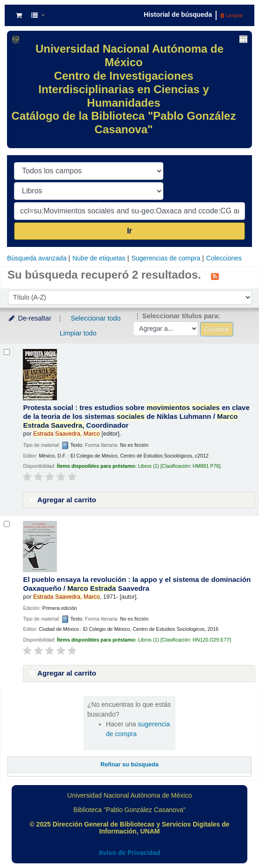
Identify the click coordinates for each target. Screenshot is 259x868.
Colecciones (224, 258)
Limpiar (232, 15)
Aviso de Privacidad (129, 853)
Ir (129, 231)
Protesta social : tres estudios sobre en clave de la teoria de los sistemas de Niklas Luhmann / (136, 416)
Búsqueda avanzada (37, 258)
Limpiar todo (78, 333)
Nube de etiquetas (99, 258)
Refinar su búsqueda (129, 765)
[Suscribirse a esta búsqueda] (215, 276)
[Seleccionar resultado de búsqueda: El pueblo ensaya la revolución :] (7, 524)
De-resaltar (29, 318)
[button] (19, 15)
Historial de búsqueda (178, 14)
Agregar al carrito (63, 500)
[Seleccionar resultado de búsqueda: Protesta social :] (7, 352)
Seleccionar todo (95, 318)
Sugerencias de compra (166, 258)
